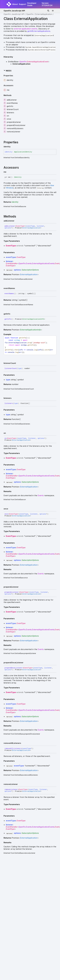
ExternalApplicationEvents (43, 263)
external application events (26, 29)
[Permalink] (12, 147)
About (15, 4)
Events (29, 263)
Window (10, 188)
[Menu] (54, 11)
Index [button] (8, 71)
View (52, 185)
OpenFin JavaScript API (14, 11)
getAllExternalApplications (39, 31)
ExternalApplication (44, 14)
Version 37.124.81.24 (47, 4)
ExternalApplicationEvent (37, 62)
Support (23, 4)
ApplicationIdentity (23, 152)
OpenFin (30, 14)
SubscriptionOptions (30, 270)
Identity (18, 177)
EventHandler (12, 263)
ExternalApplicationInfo (33, 319)
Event (57, 263)
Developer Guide (32, 4)
